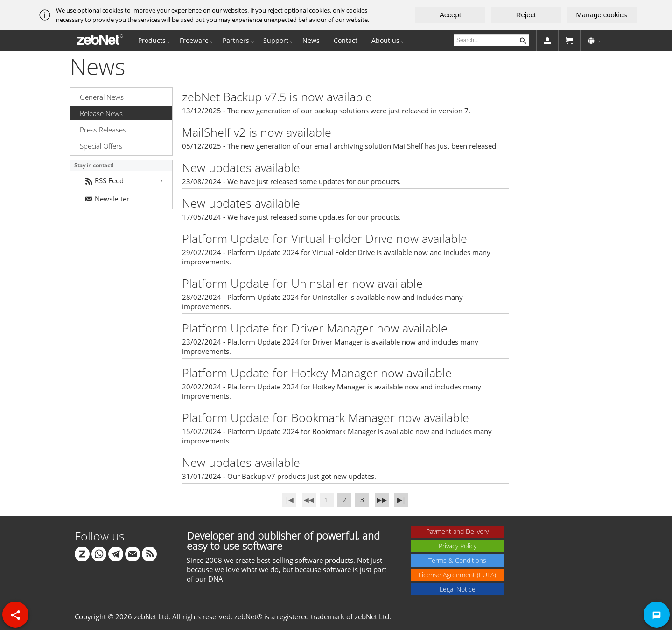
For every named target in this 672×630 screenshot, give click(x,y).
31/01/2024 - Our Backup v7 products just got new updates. (279, 476)
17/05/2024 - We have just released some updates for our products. (291, 217)
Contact (346, 40)
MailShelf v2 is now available (257, 132)
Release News (101, 113)
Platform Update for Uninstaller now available (302, 283)
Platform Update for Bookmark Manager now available (325, 417)
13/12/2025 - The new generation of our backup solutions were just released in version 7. (326, 111)
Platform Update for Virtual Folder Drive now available (325, 238)
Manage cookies (601, 15)
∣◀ (289, 500)
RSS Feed (105, 180)
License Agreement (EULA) (457, 575)
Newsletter (107, 199)
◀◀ (309, 500)
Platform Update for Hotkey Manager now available (317, 373)
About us (385, 40)
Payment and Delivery (457, 531)
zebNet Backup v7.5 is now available (277, 97)
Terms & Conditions (457, 560)
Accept (450, 15)
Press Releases (103, 130)
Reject (526, 15)
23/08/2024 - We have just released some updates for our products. (291, 181)
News (311, 40)
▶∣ (401, 500)
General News (102, 97)
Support (276, 40)
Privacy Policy (458, 546)
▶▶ (382, 500)
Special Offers (101, 146)
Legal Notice (458, 589)
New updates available (241, 167)
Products (152, 40)
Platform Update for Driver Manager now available (315, 328)
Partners (236, 40)
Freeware (194, 40)
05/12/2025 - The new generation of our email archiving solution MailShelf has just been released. (340, 146)
